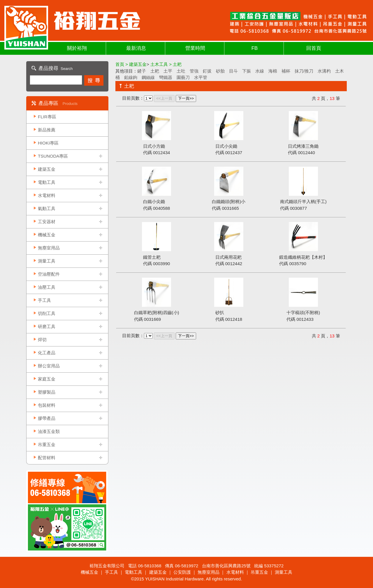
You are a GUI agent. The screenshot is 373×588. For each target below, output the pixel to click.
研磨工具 (47, 326)
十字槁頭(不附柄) (303, 313)
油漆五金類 (49, 431)
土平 (168, 71)
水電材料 (47, 195)
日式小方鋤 (154, 146)
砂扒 (220, 313)
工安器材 (47, 222)
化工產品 (47, 353)
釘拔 (207, 71)
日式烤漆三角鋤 (303, 146)
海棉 (273, 71)
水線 (260, 71)
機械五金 (47, 235)
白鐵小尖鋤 (154, 201)
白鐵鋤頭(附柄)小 (229, 201)
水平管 (201, 77)
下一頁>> (186, 98)
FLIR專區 (47, 117)
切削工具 (47, 313)
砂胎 (220, 71)
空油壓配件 (49, 274)
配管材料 (47, 458)
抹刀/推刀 (304, 71)
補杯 (286, 71)
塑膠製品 (47, 392)
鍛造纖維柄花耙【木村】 (303, 257)
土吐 (181, 71)
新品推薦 (47, 130)
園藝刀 (183, 77)
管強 (194, 71)
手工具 (44, 300)
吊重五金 (47, 444)
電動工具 (47, 182)
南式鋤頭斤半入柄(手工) (303, 201)
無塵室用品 (49, 248)
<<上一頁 (164, 98)
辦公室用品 (49, 366)
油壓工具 (47, 287)
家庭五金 (47, 379)
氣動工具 (47, 208)
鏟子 (142, 71)
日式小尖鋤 (226, 146)
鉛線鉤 (131, 77)
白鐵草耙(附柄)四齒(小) (157, 313)
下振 (247, 71)
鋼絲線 (148, 77)
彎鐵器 (166, 77)
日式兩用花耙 (228, 257)
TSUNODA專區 (53, 156)
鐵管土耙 (152, 257)
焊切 (42, 340)
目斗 (233, 71)
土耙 (155, 71)
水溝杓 (324, 71)
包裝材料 (47, 405)
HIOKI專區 (48, 143)
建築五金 (47, 169)
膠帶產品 (47, 418)
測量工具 (47, 261)
